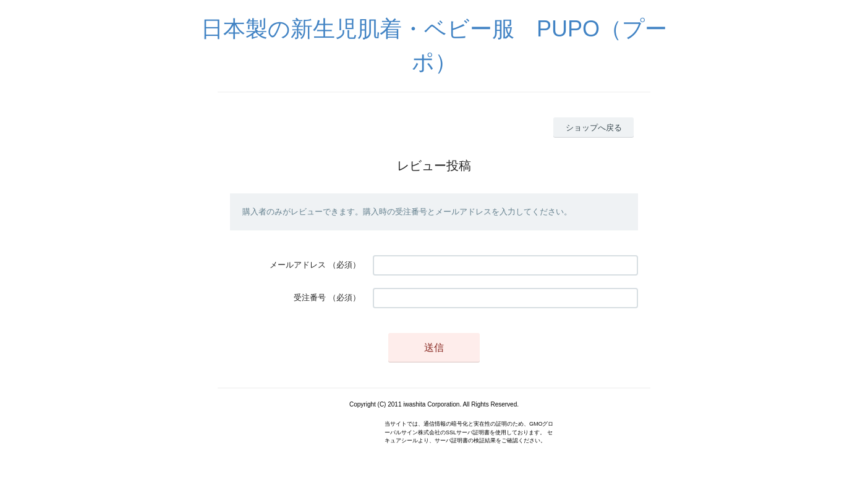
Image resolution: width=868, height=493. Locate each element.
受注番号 (310, 297)
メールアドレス (298, 265)
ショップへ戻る (594, 128)
